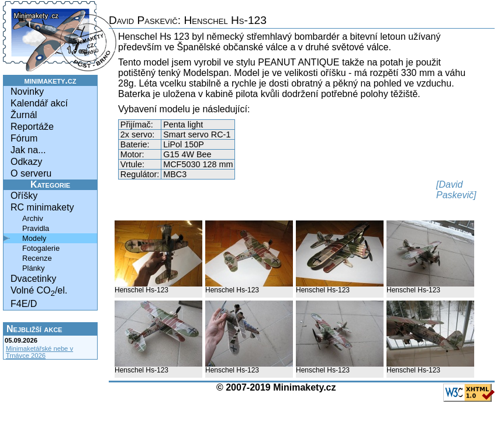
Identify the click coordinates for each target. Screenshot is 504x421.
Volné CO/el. (39, 291)
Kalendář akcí (39, 103)
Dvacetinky (33, 279)
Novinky (27, 92)
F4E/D (24, 304)
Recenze (37, 258)
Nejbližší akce (34, 329)
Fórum (24, 138)
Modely (34, 238)
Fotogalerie (41, 248)
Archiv (33, 218)
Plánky (33, 268)
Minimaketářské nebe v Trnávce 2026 (39, 352)
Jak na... (28, 150)
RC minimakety (42, 207)
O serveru (31, 173)
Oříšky (24, 196)
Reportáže (32, 127)
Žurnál (24, 115)
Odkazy (26, 162)
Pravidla (36, 228)
